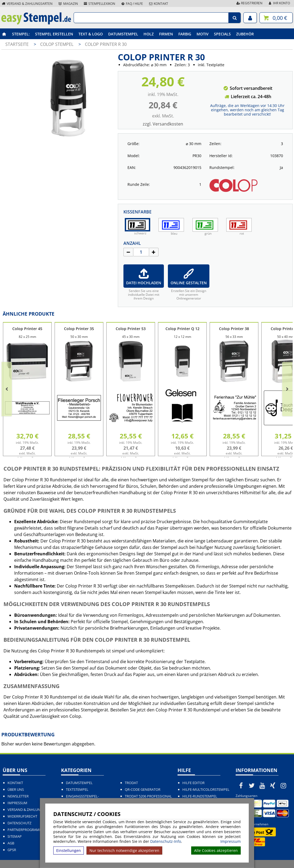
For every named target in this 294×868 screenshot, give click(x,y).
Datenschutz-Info (166, 841)
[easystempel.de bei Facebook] (241, 785)
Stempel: (21, 34)
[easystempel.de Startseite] (36, 23)
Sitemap (15, 836)
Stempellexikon (99, 4)
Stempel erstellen (54, 34)
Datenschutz (19, 823)
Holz (149, 34)
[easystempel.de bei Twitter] (252, 785)
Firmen (166, 34)
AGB (11, 843)
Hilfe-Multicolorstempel (206, 790)
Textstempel (77, 790)
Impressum (231, 841)
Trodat (131, 783)
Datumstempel (123, 34)
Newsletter (18, 796)
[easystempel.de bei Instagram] (284, 785)
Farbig (185, 34)
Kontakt (158, 4)
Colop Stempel (57, 44)
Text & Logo (91, 34)
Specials (222, 34)
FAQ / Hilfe (132, 4)
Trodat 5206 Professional (148, 796)
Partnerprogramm (25, 830)
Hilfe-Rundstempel (200, 796)
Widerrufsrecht (22, 816)
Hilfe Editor (193, 783)
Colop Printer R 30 (106, 44)
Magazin (68, 4)
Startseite (17, 44)
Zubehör (245, 34)
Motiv (203, 34)
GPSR (12, 850)
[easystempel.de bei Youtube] (262, 785)
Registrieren (249, 3)
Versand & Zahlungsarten (27, 4)
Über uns (16, 790)
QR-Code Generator (143, 790)
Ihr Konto (279, 3)
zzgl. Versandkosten (163, 124)
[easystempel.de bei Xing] (273, 785)
